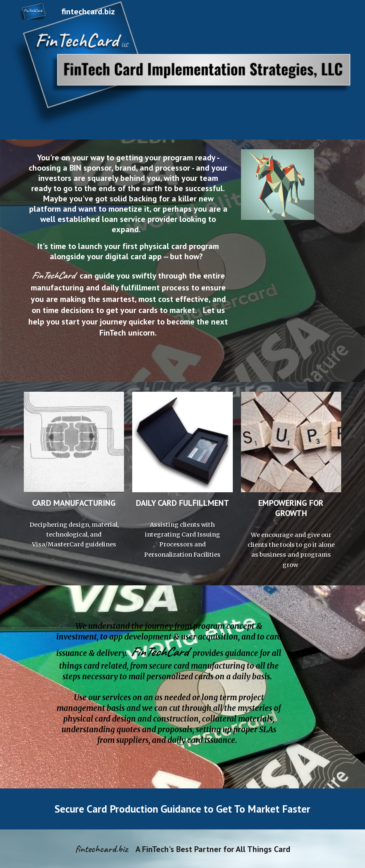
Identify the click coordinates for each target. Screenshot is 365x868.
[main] (128, 261)
